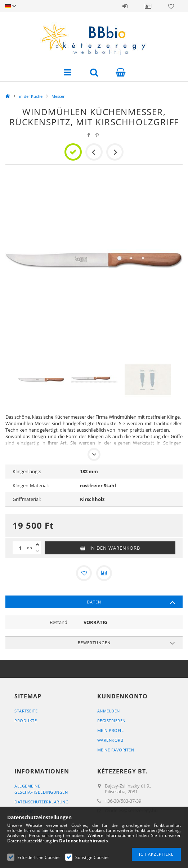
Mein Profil (111, 730)
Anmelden (125, 6)
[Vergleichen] (104, 573)
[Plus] (37, 545)
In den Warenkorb (115, 548)
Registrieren (111, 721)
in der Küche (31, 96)
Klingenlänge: (27, 471)
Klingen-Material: (31, 485)
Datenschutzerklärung (41, 802)
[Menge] (20, 548)
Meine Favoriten (116, 750)
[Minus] (37, 551)
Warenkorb (110, 740)
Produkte (26, 721)
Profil (148, 6)
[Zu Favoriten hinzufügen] (84, 573)
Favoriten (171, 6)
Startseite (26, 711)
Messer (58, 96)
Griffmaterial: (27, 499)
